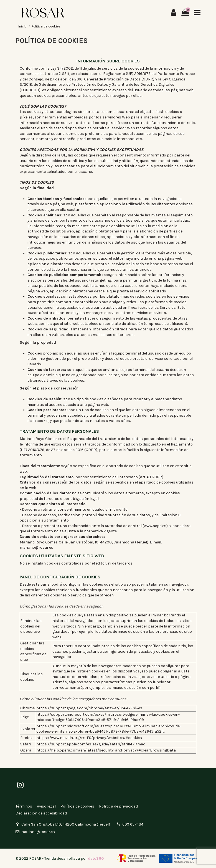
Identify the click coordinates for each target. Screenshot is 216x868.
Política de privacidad (118, 806)
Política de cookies (77, 806)
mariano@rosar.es (38, 832)
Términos (24, 806)
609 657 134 (133, 824)
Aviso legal (46, 806)
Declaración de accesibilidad (41, 813)
